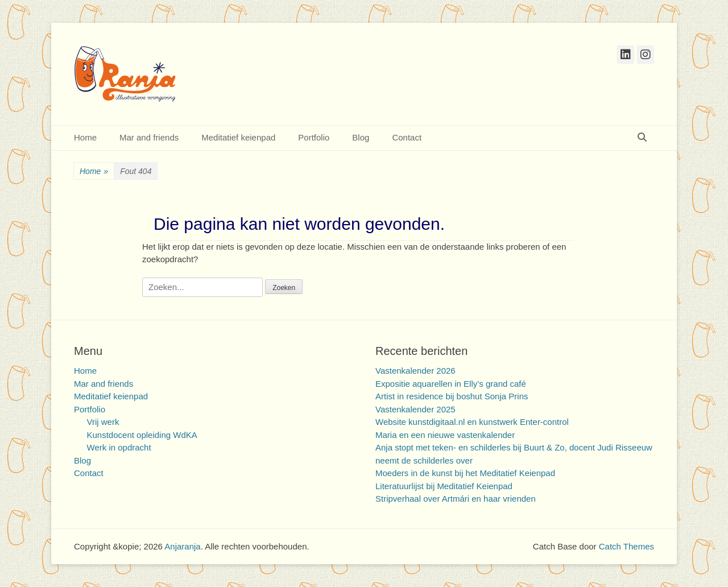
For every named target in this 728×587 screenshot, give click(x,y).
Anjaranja (182, 546)
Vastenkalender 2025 (415, 409)
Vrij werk (103, 422)
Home (85, 137)
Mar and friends (149, 137)
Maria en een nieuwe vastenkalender (445, 435)
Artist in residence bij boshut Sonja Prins (452, 396)
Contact (407, 137)
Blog (361, 137)
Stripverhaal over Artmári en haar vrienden (456, 499)
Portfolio (314, 137)
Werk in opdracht (119, 447)
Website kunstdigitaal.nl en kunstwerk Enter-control (472, 422)
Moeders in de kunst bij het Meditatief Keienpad (465, 473)
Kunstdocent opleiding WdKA (142, 435)
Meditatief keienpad (238, 137)
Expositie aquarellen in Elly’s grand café (451, 384)
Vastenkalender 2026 (415, 371)
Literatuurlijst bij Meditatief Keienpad (444, 486)
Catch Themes (626, 546)
